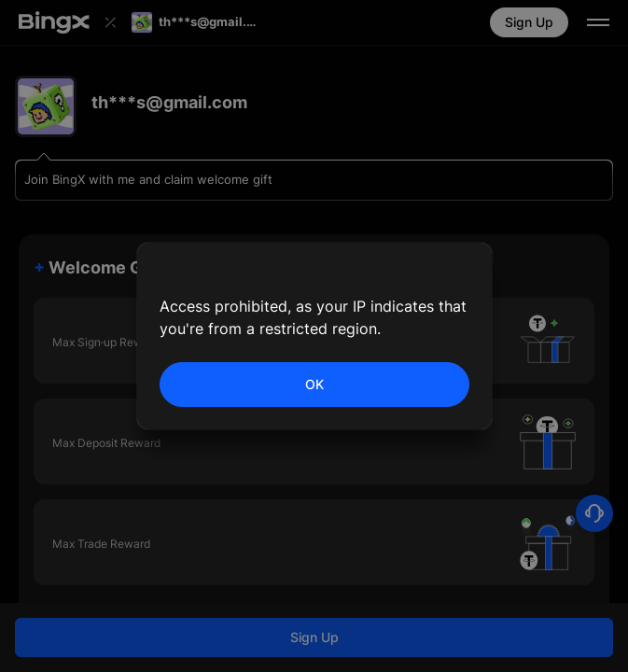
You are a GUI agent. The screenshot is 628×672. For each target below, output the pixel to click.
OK (314, 384)
